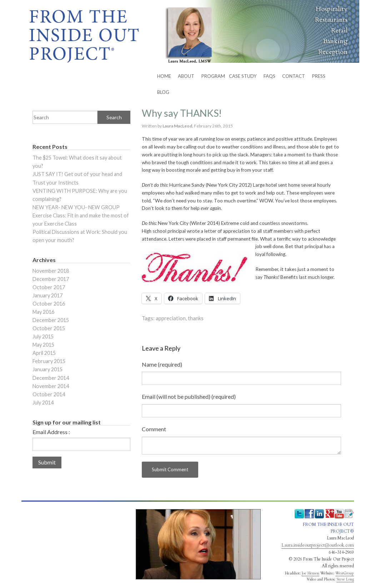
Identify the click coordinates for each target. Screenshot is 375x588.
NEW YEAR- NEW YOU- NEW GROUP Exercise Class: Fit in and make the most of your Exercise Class (81, 215)
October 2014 (49, 394)
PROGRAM (213, 76)
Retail (339, 31)
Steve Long (345, 579)
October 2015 (49, 328)
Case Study (243, 76)
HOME (164, 76)
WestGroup (345, 573)
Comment (154, 429)
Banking (335, 41)
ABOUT (186, 76)
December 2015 (51, 320)
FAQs (269, 76)
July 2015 (43, 336)
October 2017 (49, 287)
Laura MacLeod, (178, 126)
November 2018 (51, 271)
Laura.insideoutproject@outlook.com (318, 545)
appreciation (171, 318)
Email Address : (51, 432)
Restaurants (331, 20)
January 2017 (47, 295)
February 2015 (49, 361)
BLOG (163, 92)
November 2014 (51, 386)
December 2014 (51, 378)
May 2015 (43, 345)
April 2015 (44, 353)
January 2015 (47, 369)
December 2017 (51, 279)
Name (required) (162, 364)
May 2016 (43, 312)
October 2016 (49, 304)
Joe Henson (311, 573)
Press (319, 76)
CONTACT (294, 76)
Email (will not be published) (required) (189, 396)
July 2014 (43, 403)
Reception (333, 52)
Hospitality (332, 9)
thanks (196, 318)
